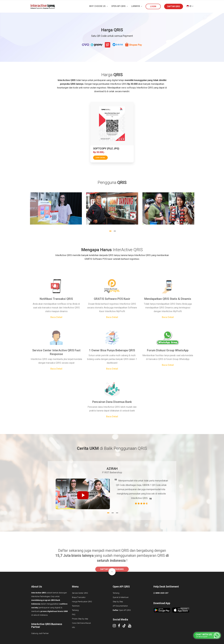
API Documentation (120, 606)
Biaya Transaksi (79, 597)
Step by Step (118, 602)
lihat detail (100, 158)
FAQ (74, 614)
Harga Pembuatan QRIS (82, 602)
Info (73, 627)
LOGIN (153, 6)
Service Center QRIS (80, 593)
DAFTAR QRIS (174, 6)
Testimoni (76, 606)
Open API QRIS (122, 610)
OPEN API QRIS (120, 6)
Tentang (75, 610)
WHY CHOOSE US (98, 6)
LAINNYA (137, 6)
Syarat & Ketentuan (121, 597)
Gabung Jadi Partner (40, 633)
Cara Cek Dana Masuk (81, 623)
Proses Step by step (80, 619)
